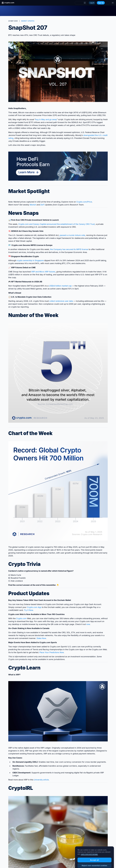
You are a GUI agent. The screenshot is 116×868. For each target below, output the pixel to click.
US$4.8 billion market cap (60, 286)
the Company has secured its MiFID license (69, 249)
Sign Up (101, 3)
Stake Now (41, 638)
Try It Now (28, 610)
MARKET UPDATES (28, 21)
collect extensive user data (61, 301)
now (88, 624)
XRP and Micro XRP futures (43, 272)
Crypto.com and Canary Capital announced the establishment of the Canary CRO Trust (57, 224)
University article (41, 780)
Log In (92, 3)
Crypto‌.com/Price (84, 202)
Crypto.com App (34, 607)
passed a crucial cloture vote (72, 235)
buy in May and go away (46, 119)
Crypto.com (21, 618)
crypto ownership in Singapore (30, 260)
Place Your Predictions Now (52, 652)
